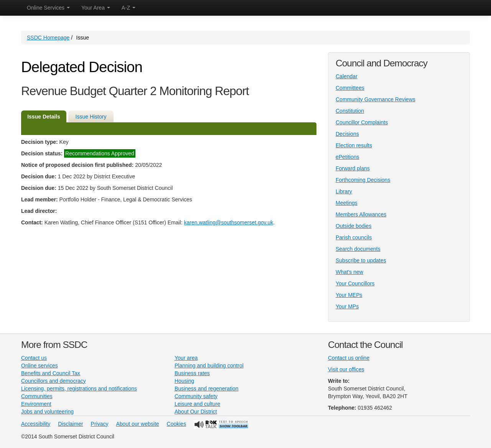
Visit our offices (346, 369)
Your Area (96, 8)
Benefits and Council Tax (51, 373)
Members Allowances (361, 214)
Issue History (91, 117)
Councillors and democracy (54, 381)
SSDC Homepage (48, 38)
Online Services (48, 8)
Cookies (177, 424)
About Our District (196, 412)
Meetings (347, 203)
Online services (40, 366)
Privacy (100, 424)
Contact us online (349, 358)
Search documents (358, 249)
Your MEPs (349, 295)
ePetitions (347, 157)
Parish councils (354, 237)
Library (344, 191)
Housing (184, 381)
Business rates (192, 373)
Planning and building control (209, 366)
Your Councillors (355, 283)
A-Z (129, 8)
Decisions (347, 134)
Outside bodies (353, 226)
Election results (354, 145)
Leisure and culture (197, 404)
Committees (350, 88)
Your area (186, 358)
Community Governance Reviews (376, 99)
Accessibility (36, 424)
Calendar (347, 76)
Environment (36, 404)
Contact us (34, 358)
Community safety (196, 396)
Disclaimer (70, 424)
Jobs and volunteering (47, 412)
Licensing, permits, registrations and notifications (79, 389)
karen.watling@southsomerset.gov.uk (229, 222)
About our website (138, 424)
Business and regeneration (207, 389)
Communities (37, 396)
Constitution (350, 111)
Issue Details (44, 117)
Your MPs (347, 306)
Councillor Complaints (362, 122)
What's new (349, 272)
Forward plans (353, 168)
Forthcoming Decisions (363, 180)
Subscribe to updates (361, 260)
